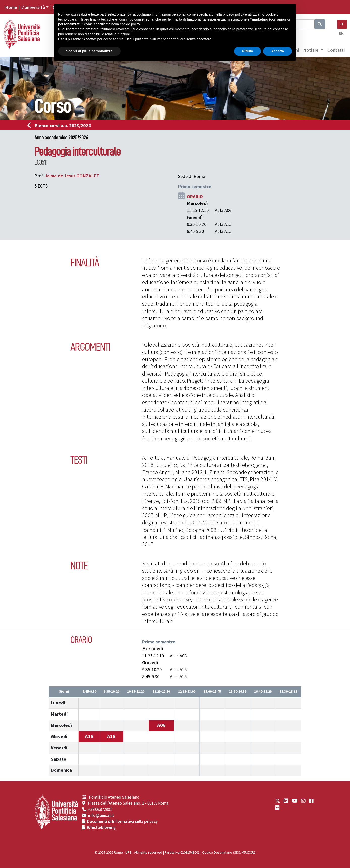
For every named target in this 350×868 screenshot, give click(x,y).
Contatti (336, 50)
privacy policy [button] (234, 14)
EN (341, 33)
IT (342, 24)
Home (11, 7)
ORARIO (195, 197)
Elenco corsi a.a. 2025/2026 (61, 126)
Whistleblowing (101, 828)
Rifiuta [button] (248, 51)
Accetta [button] (278, 51)
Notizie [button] (311, 50)
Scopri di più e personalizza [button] (89, 51)
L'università (33, 7)
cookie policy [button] (130, 24)
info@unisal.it (101, 816)
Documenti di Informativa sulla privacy (122, 822)
